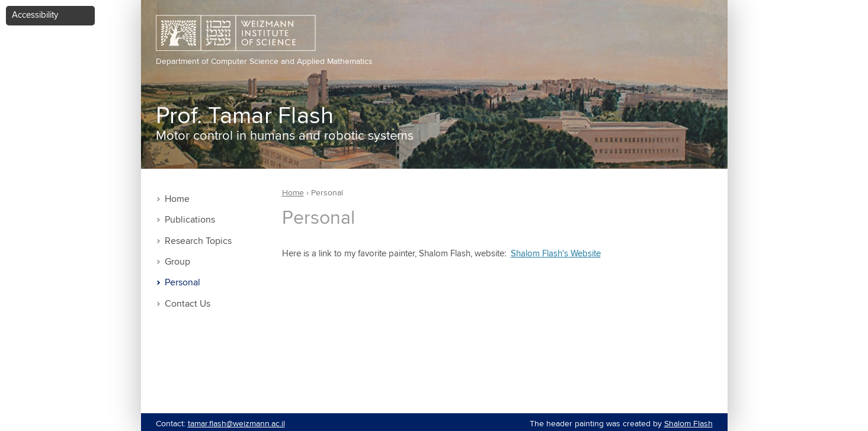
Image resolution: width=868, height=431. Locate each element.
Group (177, 262)
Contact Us (188, 304)
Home (177, 199)
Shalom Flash (688, 424)
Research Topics (198, 241)
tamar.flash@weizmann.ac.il (236, 424)
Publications (190, 220)
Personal (182, 283)
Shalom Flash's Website (556, 254)
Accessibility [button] (35, 15)
